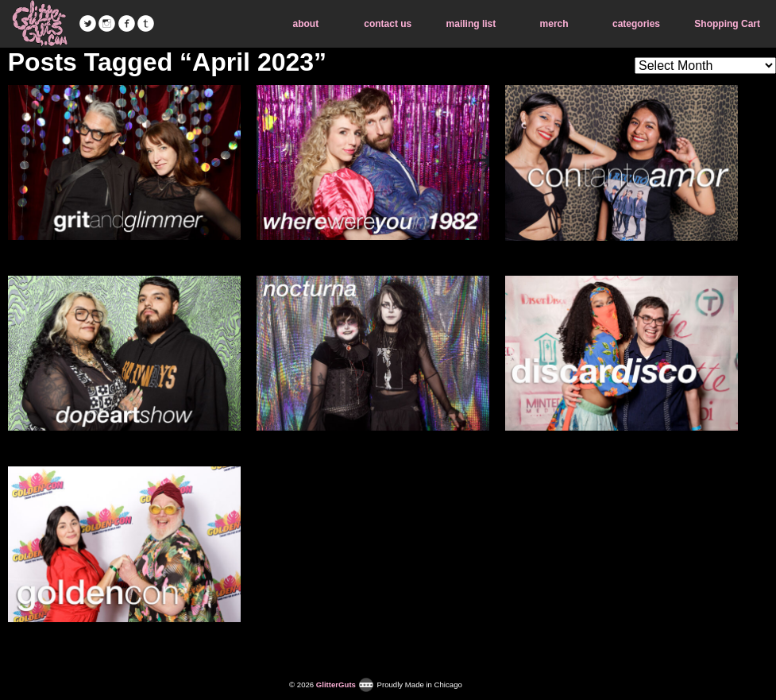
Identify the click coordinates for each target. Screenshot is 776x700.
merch (554, 24)
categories (636, 24)
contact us (388, 24)
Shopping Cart (727, 24)
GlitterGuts (40, 24)
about (306, 24)
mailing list (471, 24)
